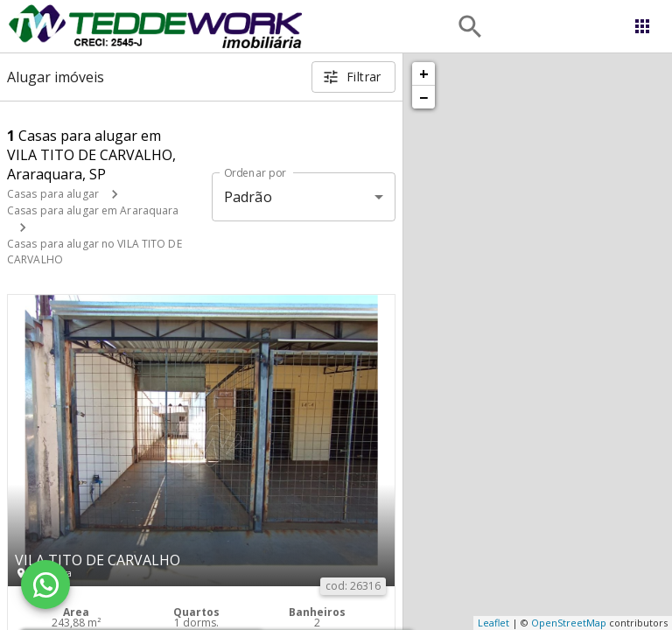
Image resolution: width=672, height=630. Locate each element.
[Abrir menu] (642, 26)
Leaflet (493, 623)
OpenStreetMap (569, 623)
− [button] (423, 97)
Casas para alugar (53, 194)
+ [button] (424, 73)
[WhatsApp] (45, 584)
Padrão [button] (248, 197)
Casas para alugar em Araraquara (93, 210)
